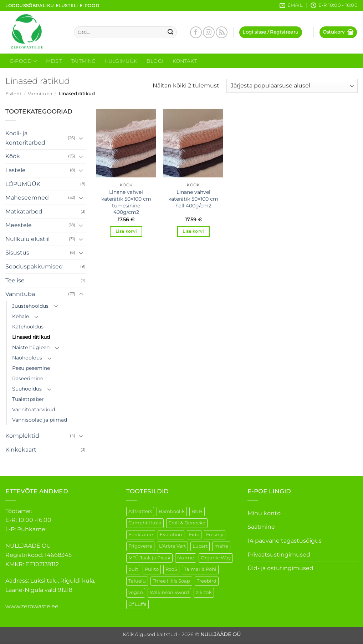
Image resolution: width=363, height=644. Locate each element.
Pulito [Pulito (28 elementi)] (152, 569)
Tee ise (15, 280)
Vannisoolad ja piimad (40, 420)
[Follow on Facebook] (196, 32)
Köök (13, 156)
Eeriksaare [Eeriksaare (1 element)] (141, 535)
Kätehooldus (28, 327)
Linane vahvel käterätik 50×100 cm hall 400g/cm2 (193, 199)
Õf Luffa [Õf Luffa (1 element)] (137, 604)
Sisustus (17, 253)
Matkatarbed (24, 212)
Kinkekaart (21, 450)
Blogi (155, 61)
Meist (54, 61)
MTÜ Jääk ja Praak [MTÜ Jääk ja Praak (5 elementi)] (149, 558)
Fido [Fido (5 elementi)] (194, 535)
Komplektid (22, 436)
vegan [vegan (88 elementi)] (136, 592)
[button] (270, 32)
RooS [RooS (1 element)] (171, 569)
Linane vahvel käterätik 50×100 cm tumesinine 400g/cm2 (126, 202)
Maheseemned (27, 198)
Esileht (13, 94)
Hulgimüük (121, 61)
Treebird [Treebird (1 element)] (207, 581)
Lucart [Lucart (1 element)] (200, 546)
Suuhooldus (27, 389)
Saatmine (261, 527)
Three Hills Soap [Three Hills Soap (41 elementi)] (171, 581)
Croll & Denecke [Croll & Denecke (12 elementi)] (187, 523)
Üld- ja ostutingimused (280, 568)
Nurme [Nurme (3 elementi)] (186, 558)
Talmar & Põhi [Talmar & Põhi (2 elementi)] (200, 569)
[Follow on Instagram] (209, 32)
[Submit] (170, 32)
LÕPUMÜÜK (23, 184)
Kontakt (185, 61)
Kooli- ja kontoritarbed (25, 138)
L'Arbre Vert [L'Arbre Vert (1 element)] (172, 546)
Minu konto (264, 513)
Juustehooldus (30, 306)
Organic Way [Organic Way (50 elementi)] (216, 558)
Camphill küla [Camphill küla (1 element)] (145, 523)
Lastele (16, 170)
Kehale (21, 316)
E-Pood (23, 61)
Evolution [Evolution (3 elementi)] (171, 535)
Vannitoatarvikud (34, 409)
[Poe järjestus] (292, 86)
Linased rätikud (31, 337)
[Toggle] (81, 138)
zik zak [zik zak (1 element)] (204, 592)
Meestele (19, 225)
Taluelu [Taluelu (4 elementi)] (137, 581)
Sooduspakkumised (34, 266)
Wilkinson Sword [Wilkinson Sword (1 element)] (169, 592)
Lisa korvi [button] (126, 231)
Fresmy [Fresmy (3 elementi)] (215, 535)
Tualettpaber (28, 399)
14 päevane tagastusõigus (285, 541)
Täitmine (83, 61)
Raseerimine (28, 378)
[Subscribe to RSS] (222, 32)
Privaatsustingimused (279, 555)
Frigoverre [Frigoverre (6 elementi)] (140, 546)
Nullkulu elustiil (27, 239)
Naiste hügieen (31, 347)
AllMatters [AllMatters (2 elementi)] (140, 511)
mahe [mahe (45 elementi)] (221, 546)
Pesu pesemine (31, 368)
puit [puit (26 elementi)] (133, 569)
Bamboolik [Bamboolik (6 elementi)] (172, 511)
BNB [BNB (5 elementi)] (197, 511)
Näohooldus (27, 358)
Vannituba (40, 94)
